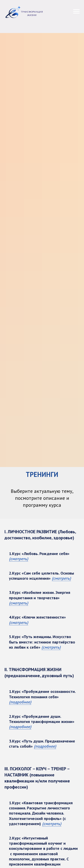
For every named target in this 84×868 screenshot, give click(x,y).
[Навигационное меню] (76, 11)
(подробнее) (20, 702)
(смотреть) (19, 559)
